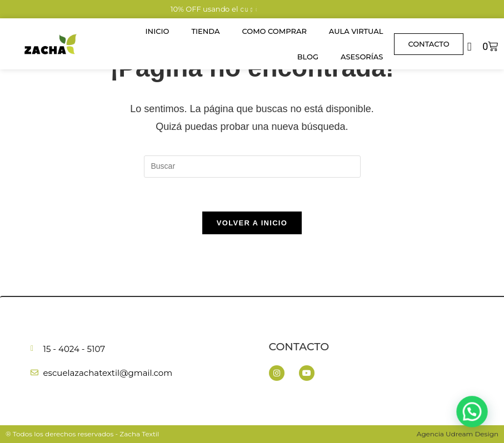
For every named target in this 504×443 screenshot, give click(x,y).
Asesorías (362, 57)
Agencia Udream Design (458, 434)
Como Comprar (274, 31)
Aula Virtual (356, 31)
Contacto (299, 347)
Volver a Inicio (252, 223)
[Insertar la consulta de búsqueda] (252, 167)
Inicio (158, 31)
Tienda (205, 31)
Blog (308, 57)
